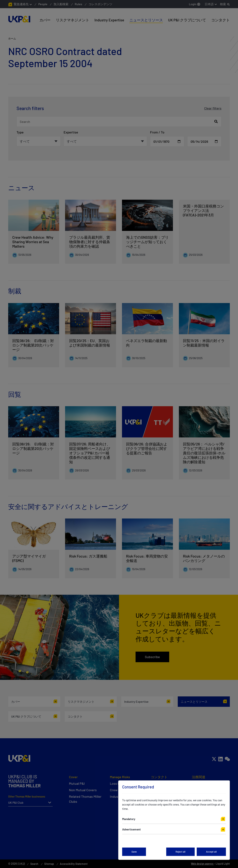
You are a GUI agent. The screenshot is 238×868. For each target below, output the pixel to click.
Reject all (180, 852)
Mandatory (129, 819)
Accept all (211, 852)
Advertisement (131, 829)
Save (134, 852)
